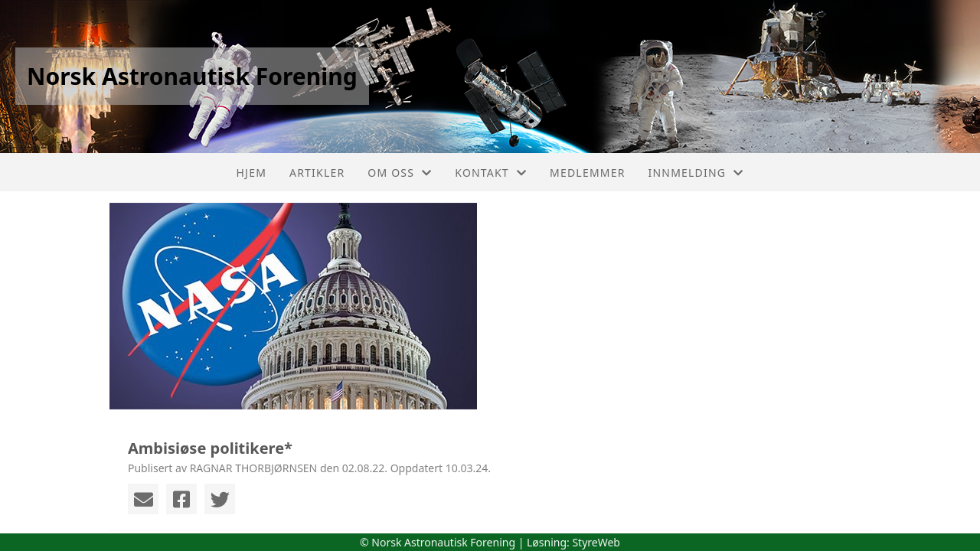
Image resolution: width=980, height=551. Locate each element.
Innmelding (696, 173)
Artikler (317, 173)
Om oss (400, 173)
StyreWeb (596, 542)
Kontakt (491, 173)
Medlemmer (588, 173)
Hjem (252, 173)
